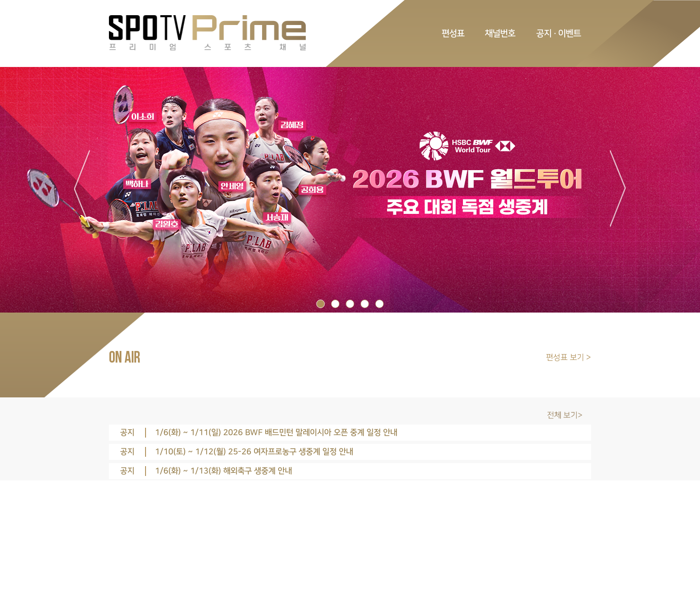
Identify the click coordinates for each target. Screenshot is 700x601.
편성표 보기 (566, 358)
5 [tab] (380, 304)
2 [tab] (335, 304)
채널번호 (500, 33)
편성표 (453, 33)
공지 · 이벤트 (558, 33)
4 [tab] (365, 304)
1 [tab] (321, 304)
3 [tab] (350, 304)
